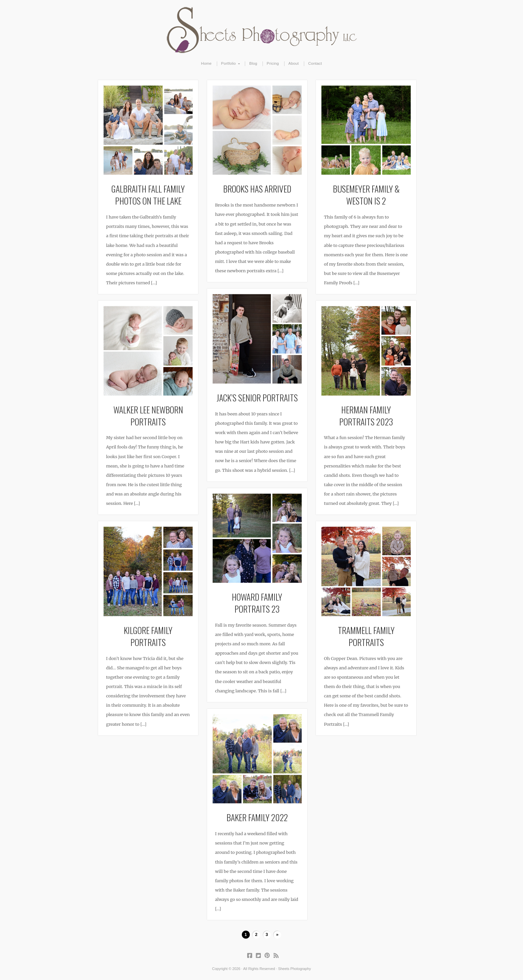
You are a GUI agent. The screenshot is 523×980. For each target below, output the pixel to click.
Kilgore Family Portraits (148, 636)
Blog (253, 63)
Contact (315, 63)
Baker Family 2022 (257, 817)
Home (206, 63)
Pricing (273, 63)
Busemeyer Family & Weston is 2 (366, 195)
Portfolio (229, 64)
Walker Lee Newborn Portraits (148, 415)
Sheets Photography (262, 30)
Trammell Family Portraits (366, 636)
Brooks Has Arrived (257, 189)
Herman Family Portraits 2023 (366, 415)
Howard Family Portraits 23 (257, 603)
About (294, 63)
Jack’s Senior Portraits (257, 397)
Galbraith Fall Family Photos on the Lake (148, 195)
